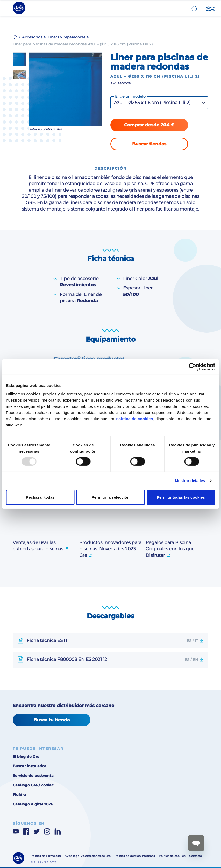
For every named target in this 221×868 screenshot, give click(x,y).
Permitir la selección (111, 497)
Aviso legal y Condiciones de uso (88, 856)
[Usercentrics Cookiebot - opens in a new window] (192, 367)
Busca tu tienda (52, 720)
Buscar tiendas (149, 144)
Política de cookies (134, 419)
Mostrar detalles (190, 481)
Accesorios (32, 37)
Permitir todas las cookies (181, 497)
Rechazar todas (40, 497)
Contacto (195, 856)
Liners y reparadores (67, 37)
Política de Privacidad (46, 856)
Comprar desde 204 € (149, 125)
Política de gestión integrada (135, 856)
